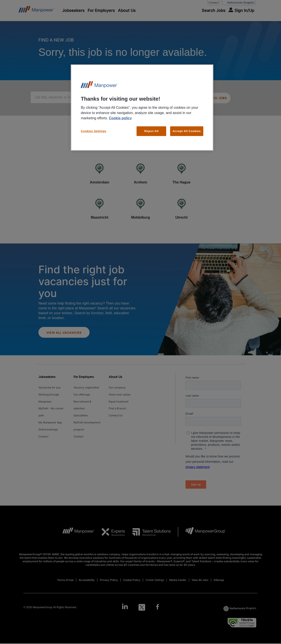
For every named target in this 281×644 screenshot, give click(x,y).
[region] (142, 108)
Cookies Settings (94, 131)
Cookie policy (120, 118)
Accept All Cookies (187, 131)
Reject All (151, 131)
